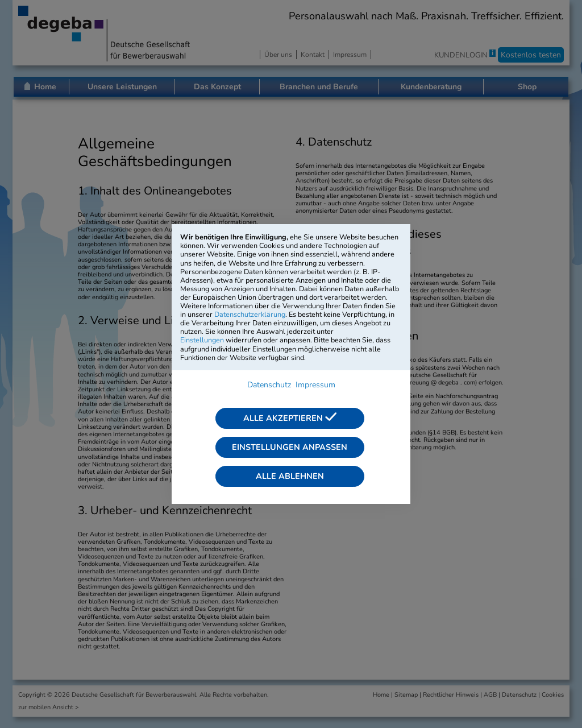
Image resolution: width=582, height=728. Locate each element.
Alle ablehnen (290, 476)
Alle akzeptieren (290, 418)
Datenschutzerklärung (250, 314)
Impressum (315, 385)
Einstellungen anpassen (290, 447)
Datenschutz (269, 385)
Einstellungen (202, 340)
